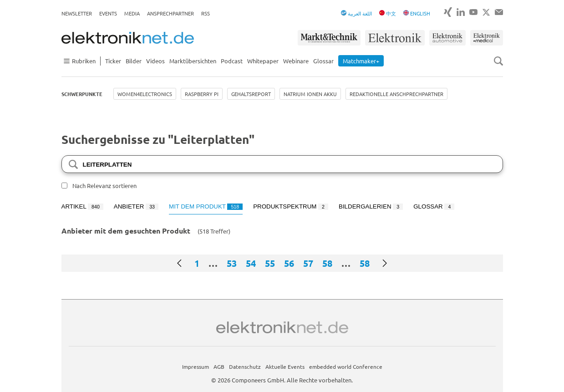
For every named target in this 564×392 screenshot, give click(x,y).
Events (108, 13)
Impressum (196, 367)
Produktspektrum (291, 206)
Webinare (296, 61)
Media (132, 13)
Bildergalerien (371, 206)
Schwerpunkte (82, 94)
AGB (219, 367)
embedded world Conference (346, 367)
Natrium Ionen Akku (310, 94)
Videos (155, 61)
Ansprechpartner (170, 13)
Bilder (134, 61)
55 (270, 263)
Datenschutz (245, 367)
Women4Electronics (145, 94)
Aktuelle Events (285, 367)
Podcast (232, 61)
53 (232, 263)
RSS (206, 13)
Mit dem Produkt (206, 206)
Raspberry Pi (202, 94)
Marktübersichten (193, 61)
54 (251, 263)
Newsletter (77, 13)
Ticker (113, 61)
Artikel (82, 206)
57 (308, 263)
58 (327, 263)
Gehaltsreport (251, 94)
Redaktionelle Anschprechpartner (396, 94)
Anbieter (136, 206)
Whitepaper (263, 61)
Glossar (323, 61)
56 (289, 263)
